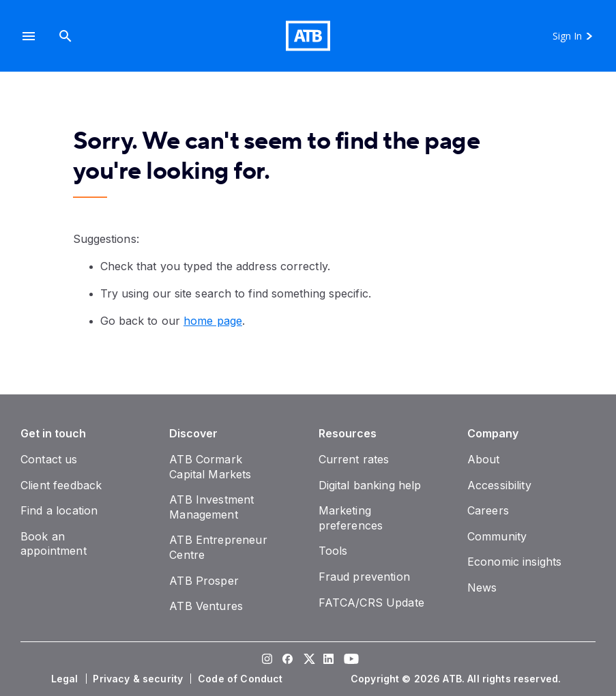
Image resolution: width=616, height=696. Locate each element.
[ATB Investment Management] (211, 507)
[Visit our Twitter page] (308, 661)
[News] (482, 588)
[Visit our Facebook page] (288, 661)
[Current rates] (354, 459)
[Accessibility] (499, 485)
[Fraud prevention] (364, 577)
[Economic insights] (515, 562)
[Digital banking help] (370, 485)
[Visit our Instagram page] (267, 661)
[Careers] (488, 510)
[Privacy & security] (139, 679)
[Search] (65, 36)
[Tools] (333, 551)
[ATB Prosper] (204, 581)
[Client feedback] (61, 485)
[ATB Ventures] (206, 606)
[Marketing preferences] (351, 518)
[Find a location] (59, 510)
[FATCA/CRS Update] (371, 603)
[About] (484, 459)
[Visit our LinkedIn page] (329, 661)
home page (213, 321)
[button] (29, 36)
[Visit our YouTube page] (349, 661)
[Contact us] (49, 459)
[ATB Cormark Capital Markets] (210, 467)
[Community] (497, 536)
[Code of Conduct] (241, 679)
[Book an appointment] (54, 544)
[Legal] (66, 679)
